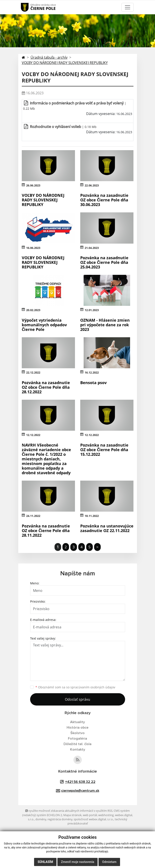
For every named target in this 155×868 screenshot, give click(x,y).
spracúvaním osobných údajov (93, 687)
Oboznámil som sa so (75, 687)
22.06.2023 (92, 185)
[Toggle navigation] (128, 7)
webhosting (106, 815)
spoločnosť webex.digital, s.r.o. (94, 819)
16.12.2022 (92, 372)
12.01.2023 (92, 310)
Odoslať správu (77, 699)
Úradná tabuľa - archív (49, 57)
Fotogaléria (77, 739)
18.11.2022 (92, 516)
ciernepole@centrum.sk (80, 791)
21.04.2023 (92, 248)
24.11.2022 (33, 516)
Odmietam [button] (109, 862)
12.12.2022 (33, 435)
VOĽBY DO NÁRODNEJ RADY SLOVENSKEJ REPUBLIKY (65, 63)
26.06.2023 (33, 185)
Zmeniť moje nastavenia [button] (77, 862)
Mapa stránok (72, 815)
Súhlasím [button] (45, 862)
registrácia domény (60, 819)
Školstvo (77, 733)
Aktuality (77, 722)
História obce (77, 728)
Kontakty (78, 749)
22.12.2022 (33, 372)
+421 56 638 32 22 (80, 782)
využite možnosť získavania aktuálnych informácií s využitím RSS (69, 811)
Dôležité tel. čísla (77, 744)
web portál (90, 815)
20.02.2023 (33, 310)
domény (41, 819)
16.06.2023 (33, 248)
